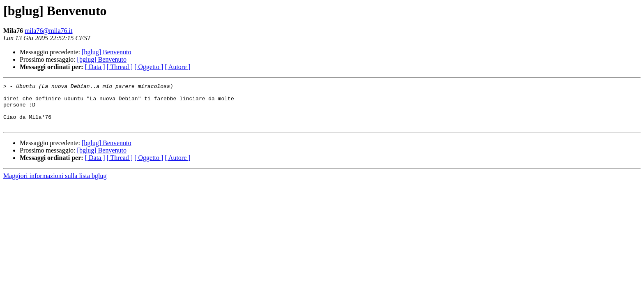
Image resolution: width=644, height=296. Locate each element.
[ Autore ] (177, 67)
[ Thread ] (120, 67)
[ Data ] (95, 67)
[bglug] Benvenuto (106, 52)
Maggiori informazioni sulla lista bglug (55, 184)
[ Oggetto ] (149, 67)
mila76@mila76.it (49, 31)
